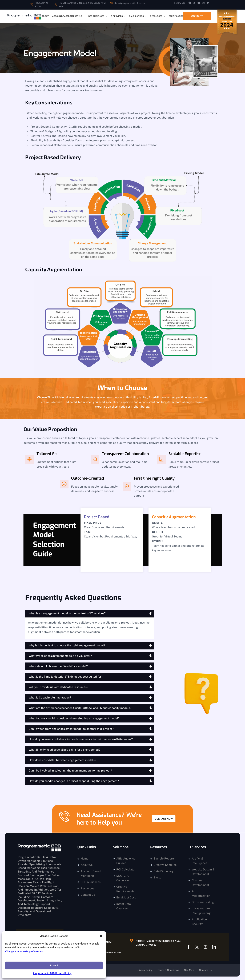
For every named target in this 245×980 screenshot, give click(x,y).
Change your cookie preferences (24, 951)
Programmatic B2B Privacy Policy (52, 973)
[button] (101, 936)
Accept (54, 965)
